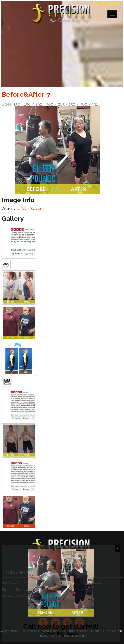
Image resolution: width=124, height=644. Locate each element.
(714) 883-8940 (106, 3)
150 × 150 (22, 104)
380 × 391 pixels (32, 208)
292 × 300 (44, 104)
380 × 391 (89, 104)
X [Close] (117, 548)
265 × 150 (67, 104)
